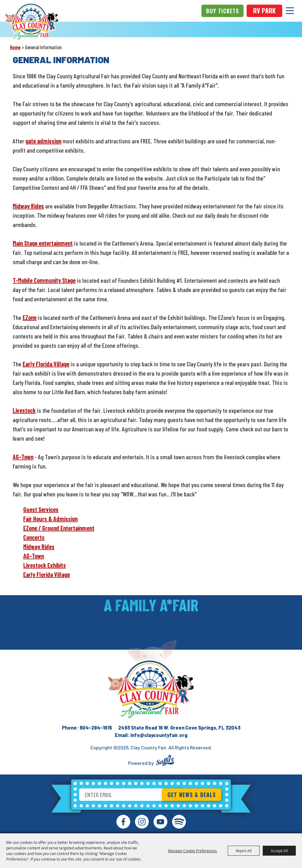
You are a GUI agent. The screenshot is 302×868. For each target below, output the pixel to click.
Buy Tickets (222, 11)
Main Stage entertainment (43, 243)
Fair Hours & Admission (50, 519)
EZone (30, 317)
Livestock (24, 410)
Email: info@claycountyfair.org (151, 735)
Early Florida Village (46, 364)
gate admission (43, 141)
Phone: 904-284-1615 (87, 728)
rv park (264, 11)
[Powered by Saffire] (165, 761)
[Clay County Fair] (32, 22)
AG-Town (23, 457)
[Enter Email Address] (121, 795)
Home (15, 47)
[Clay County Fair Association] (151, 689)
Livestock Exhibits (45, 565)
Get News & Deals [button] (192, 795)
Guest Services (41, 509)
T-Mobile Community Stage (44, 280)
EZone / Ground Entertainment (59, 528)
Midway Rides (28, 206)
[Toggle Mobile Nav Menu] (290, 11)
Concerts (34, 537)
